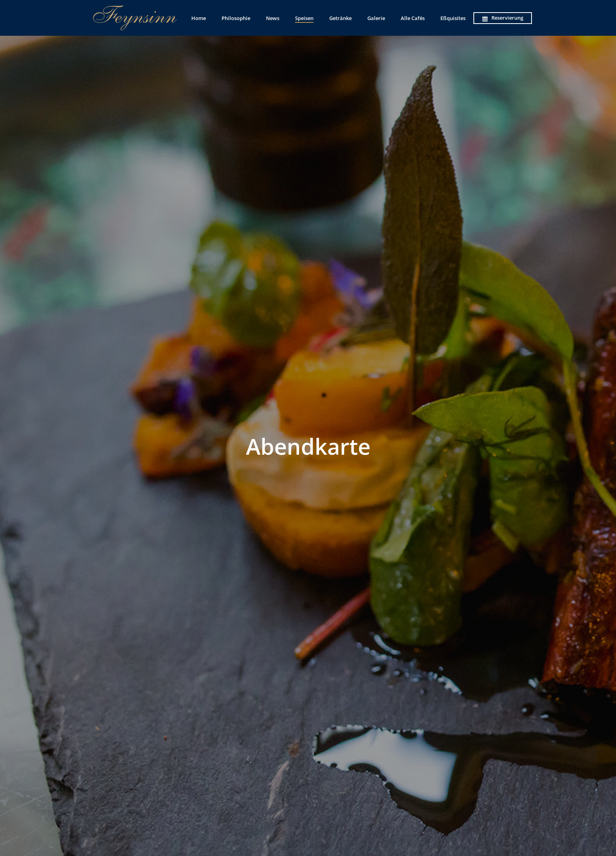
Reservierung (503, 18)
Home (199, 18)
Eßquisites (453, 18)
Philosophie (236, 18)
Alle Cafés (413, 18)
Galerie (376, 18)
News (273, 18)
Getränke (340, 18)
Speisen (304, 18)
